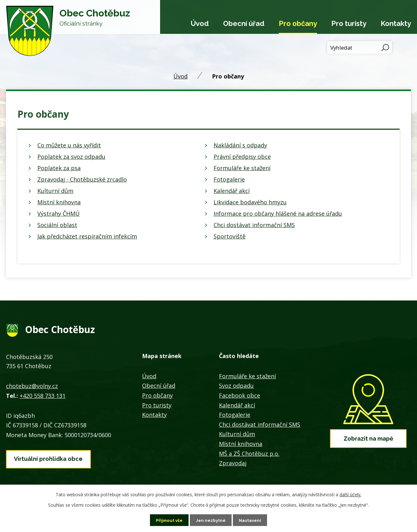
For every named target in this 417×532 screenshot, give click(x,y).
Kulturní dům (55, 191)
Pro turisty (349, 23)
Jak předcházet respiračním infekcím (87, 236)
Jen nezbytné (211, 520)
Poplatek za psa (59, 168)
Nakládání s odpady (240, 145)
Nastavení (251, 520)
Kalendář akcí (232, 191)
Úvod (200, 23)
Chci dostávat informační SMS (254, 225)
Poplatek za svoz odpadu (71, 157)
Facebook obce (240, 395)
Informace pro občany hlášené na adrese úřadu (278, 213)
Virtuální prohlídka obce (48, 458)
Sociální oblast (57, 225)
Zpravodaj (233, 463)
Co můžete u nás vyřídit (69, 145)
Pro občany (298, 23)
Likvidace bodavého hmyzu (250, 202)
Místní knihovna (59, 202)
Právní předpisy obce (242, 157)
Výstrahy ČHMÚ (59, 213)
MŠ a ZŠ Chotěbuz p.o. (249, 454)
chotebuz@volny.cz (32, 386)
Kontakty (396, 23)
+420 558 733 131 (43, 396)
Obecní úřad (244, 23)
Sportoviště (230, 236)
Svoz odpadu (236, 386)
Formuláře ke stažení (242, 168)
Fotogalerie (229, 179)
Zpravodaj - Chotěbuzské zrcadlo (82, 179)
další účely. (350, 494)
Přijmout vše (168, 520)
